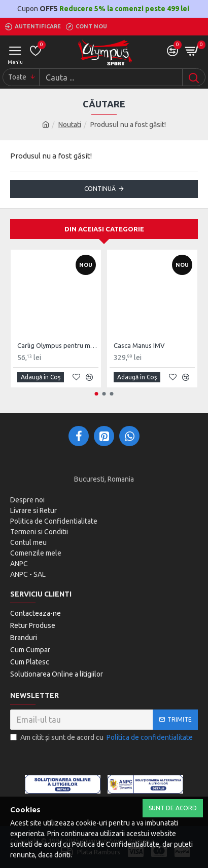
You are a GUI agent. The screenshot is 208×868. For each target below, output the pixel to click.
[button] (97, 394)
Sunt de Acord (173, 808)
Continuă (100, 189)
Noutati (70, 125)
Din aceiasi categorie (104, 229)
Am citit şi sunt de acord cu (102, 738)
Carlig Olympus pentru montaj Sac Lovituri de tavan (58, 345)
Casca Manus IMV (139, 345)
